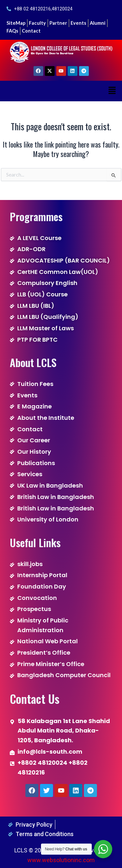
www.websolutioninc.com (61, 860)
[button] (112, 91)
